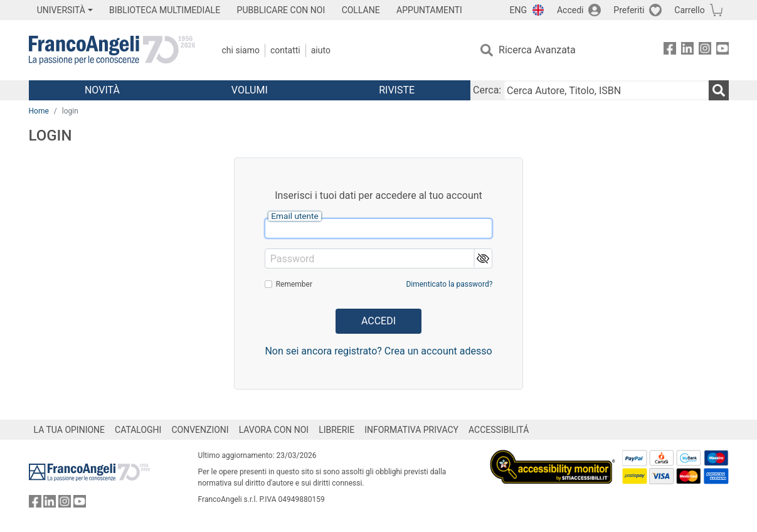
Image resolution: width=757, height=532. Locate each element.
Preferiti (629, 10)
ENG (518, 10)
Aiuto (321, 50)
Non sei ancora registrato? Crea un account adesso (378, 351)
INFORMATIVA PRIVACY (411, 430)
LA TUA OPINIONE (70, 430)
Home (39, 111)
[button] (483, 258)
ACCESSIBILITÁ (499, 430)
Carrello (689, 10)
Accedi (570, 10)
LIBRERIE (336, 430)
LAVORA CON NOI (274, 430)
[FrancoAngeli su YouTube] (723, 51)
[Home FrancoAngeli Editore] (112, 50)
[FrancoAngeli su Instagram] (705, 51)
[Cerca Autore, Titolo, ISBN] (606, 90)
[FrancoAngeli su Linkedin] (687, 51)
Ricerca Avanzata (537, 50)
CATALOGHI (138, 430)
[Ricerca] (719, 90)
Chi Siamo (241, 50)
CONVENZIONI (200, 430)
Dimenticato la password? (449, 284)
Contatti (285, 50)
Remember (294, 284)
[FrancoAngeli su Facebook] (670, 51)
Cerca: (487, 90)
